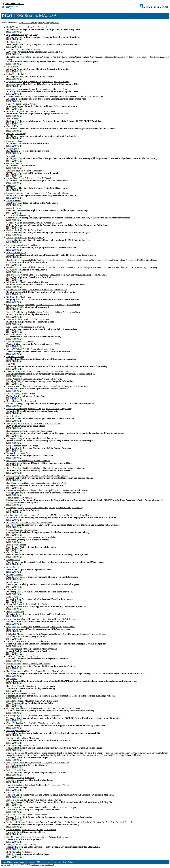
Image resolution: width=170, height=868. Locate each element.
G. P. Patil (11, 156)
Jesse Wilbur (25, 763)
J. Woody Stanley (14, 745)
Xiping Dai (11, 604)
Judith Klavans (42, 371)
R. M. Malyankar (14, 852)
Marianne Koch (13, 753)
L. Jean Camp (12, 567)
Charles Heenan (28, 619)
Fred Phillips (73, 753)
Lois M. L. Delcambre (30, 753)
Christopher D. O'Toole (101, 260)
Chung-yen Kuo (82, 57)
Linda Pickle (34, 800)
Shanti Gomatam (14, 290)
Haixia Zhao (12, 461)
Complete (62, 862)
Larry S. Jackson (13, 589)
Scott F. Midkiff (31, 723)
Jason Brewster (19, 755)
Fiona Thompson (65, 386)
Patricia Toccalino (48, 753)
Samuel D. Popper (32, 193)
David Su (129, 822)
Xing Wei (39, 701)
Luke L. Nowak (29, 104)
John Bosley (26, 96)
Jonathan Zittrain (54, 423)
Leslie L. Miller (13, 416)
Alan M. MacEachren (93, 96)
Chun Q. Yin (12, 305)
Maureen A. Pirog (30, 446)
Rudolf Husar (24, 74)
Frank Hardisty (23, 604)
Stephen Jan (57, 223)
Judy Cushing (12, 119)
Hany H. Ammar (33, 49)
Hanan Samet (47, 82)
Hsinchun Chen (13, 260)
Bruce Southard (117, 822)
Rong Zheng (86, 275)
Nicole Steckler (44, 641)
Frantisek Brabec (61, 82)
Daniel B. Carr (13, 792)
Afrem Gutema (33, 755)
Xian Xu (94, 57)
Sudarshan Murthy (48, 755)
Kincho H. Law (25, 27)
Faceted (53, 862)
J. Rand (49, 708)
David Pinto (11, 701)
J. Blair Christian (28, 394)
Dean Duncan (36, 483)
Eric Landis (62, 753)
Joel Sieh (106, 822)
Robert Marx (77, 822)
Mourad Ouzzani (14, 537)
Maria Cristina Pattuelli (58, 763)
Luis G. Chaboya (83, 260)
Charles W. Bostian (15, 723)
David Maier (124, 753)
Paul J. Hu (24, 716)
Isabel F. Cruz (56, 379)
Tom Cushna (131, 260)
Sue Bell (23, 800)
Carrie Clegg (41, 634)
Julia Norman (87, 755)
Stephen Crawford (76, 96)
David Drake (113, 755)
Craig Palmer (125, 755)
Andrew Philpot (28, 371)
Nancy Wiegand (13, 379)
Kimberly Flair (50, 483)
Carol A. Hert (12, 126)
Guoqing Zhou (13, 708)
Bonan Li (63, 96)
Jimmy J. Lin (36, 111)
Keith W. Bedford (128, 57)
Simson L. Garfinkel (15, 357)
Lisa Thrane (44, 319)
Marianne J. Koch (28, 641)
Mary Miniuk (25, 498)
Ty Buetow (70, 260)
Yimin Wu (20, 656)
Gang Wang (74, 275)
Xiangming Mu (13, 401)
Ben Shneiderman (24, 282)
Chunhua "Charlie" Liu (43, 290)
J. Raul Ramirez (155, 57)
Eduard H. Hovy (13, 371)
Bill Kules (11, 282)
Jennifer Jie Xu (62, 275)
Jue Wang (32, 230)
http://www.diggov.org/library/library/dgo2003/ (39, 23)
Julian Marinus (40, 423)
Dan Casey (142, 260)
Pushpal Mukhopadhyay (17, 245)
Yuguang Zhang (47, 800)
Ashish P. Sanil (60, 290)
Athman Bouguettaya (31, 537)
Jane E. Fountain (45, 178)
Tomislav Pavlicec (43, 223)
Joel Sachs (11, 186)
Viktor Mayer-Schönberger (18, 731)
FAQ (38, 862)
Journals (24, 862)
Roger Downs (38, 96)
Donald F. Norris (14, 342)
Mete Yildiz (11, 364)
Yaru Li (58, 800)
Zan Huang (152, 260)
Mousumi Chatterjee (26, 634)
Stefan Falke (12, 74)
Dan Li (9, 807)
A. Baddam (27, 852)
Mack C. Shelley (30, 319)
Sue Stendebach (13, 560)
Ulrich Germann (56, 371)
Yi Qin (38, 275)
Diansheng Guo (13, 42)
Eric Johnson (29, 223)
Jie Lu (9, 612)
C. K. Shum (142, 57)
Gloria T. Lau (12, 27)
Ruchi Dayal (68, 634)
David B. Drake (13, 641)
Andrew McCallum (26, 701)
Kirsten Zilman (100, 755)
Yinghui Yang (66, 409)
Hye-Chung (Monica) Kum (18, 483)
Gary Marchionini (14, 163)
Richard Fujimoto (14, 664)
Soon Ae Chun (13, 530)
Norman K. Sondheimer (29, 822)
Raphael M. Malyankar (16, 490)
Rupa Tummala (74, 755)
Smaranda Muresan (15, 193)
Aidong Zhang (61, 475)
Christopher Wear (30, 745)
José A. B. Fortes (14, 208)
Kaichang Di (12, 230)
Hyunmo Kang (13, 431)
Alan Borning (24, 215)
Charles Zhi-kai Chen (45, 305)
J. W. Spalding (49, 490)
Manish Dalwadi (54, 634)
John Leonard (44, 664)
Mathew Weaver (137, 753)
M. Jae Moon (27, 342)
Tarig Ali (20, 57)
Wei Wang (61, 483)
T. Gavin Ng (60, 305)
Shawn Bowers (152, 753)
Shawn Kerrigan (13, 619)
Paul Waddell (12, 215)
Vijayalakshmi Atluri (46, 349)
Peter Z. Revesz (21, 770)
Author (71, 862)
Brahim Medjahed (49, 537)
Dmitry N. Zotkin (58, 468)
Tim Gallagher (13, 498)
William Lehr (31, 178)
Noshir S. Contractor (33, 171)
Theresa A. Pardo (14, 386)
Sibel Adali (11, 634)
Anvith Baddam (81, 490)
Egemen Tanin (35, 82)
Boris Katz (11, 111)
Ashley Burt (137, 755)
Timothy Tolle (86, 753)
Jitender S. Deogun (68, 807)
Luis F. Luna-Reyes (15, 327)
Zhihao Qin (25, 708)
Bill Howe (62, 755)
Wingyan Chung (28, 275)
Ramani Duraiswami (76, 468)
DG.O (7, 16)
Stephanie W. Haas (27, 693)
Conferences (14, 862)
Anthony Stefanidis (15, 171)
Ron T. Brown (12, 763)
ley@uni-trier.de (47, 865)
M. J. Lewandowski (65, 490)
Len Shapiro (98, 753)
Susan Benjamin (38, 708)
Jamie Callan (18, 612)
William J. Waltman (51, 807)
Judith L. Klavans (61, 193)
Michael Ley (36, 865)
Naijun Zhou (12, 67)
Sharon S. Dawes (14, 200)
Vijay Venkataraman (15, 35)
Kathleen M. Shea (35, 490)
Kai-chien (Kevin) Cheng (63, 57)
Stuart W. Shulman (14, 141)
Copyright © (6, 865)
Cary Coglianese (13, 552)
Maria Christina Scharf (16, 253)
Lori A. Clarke (64, 822)
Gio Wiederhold (40, 27)
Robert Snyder (41, 815)
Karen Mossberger (31, 738)
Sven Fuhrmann (13, 96)
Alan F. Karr (27, 290)
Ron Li (116, 57)
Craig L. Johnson (14, 446)
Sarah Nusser (34, 245)
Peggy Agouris (31, 35)
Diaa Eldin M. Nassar (16, 49)
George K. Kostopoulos (16, 334)
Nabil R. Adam (29, 349)
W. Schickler (58, 708)
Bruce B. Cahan (29, 830)
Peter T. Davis (46, 193)
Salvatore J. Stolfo (14, 223)
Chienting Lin (12, 716)
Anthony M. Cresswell (47, 386)
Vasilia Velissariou (44, 57)
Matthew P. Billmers (92, 822)
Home (4, 862)
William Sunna (69, 627)
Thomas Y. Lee (34, 409)
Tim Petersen (42, 260)
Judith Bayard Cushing (16, 134)
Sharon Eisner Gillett (15, 178)
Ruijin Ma (11, 57)
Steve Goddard (35, 807)
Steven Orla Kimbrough (17, 409)
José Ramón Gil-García (34, 327)
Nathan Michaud (13, 815)
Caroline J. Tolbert (14, 738)
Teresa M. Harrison (98, 634)
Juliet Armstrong (25, 423)
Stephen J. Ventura (41, 379)
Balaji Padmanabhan (50, 409)
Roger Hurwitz (23, 111)
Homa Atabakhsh (28, 260)
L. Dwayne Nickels (26, 305)
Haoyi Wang (41, 619)
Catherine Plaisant (40, 282)
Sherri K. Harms (20, 807)
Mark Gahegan (52, 96)
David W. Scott (13, 394)
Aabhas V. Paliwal (14, 349)
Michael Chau (118, 260)
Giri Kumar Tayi (80, 386)
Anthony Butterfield (48, 822)
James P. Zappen (81, 634)
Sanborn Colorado (73, 708)
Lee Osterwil (12, 822)
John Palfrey (12, 423)
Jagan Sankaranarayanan (17, 82)
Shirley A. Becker (14, 104)
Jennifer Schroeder (57, 260)
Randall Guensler (30, 664)
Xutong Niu (30, 57)
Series (32, 862)
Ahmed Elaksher (105, 57)
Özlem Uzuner (49, 111)
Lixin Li (10, 770)
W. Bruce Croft (51, 701)
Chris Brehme (28, 815)
